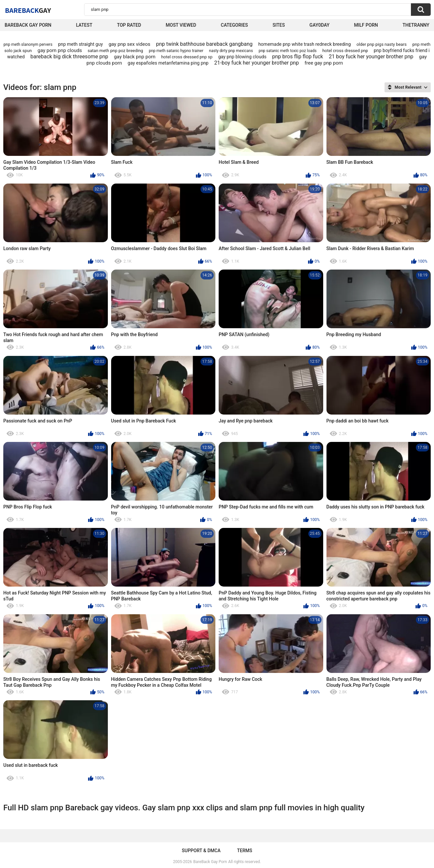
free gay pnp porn (324, 63)
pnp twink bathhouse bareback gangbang (204, 44)
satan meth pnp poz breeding (115, 51)
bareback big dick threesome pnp (69, 57)
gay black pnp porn (135, 57)
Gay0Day (319, 25)
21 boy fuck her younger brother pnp (371, 57)
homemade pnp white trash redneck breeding (304, 44)
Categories (234, 25)
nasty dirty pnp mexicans (231, 51)
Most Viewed (181, 25)
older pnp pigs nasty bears (382, 44)
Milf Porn (366, 25)
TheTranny (416, 25)
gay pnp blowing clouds (242, 57)
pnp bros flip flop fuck (297, 57)
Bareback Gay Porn (28, 25)
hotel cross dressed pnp (345, 51)
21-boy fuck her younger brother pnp (257, 63)
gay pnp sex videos (129, 44)
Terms (245, 851)
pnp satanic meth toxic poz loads (288, 51)
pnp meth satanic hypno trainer (176, 51)
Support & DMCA (201, 851)
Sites (279, 25)
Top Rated (129, 25)
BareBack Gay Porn (210, 862)
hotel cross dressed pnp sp (187, 57)
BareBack (28, 10)
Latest (84, 25)
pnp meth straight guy (80, 44)
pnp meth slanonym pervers (28, 44)
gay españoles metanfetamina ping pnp (168, 63)
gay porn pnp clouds (60, 50)
